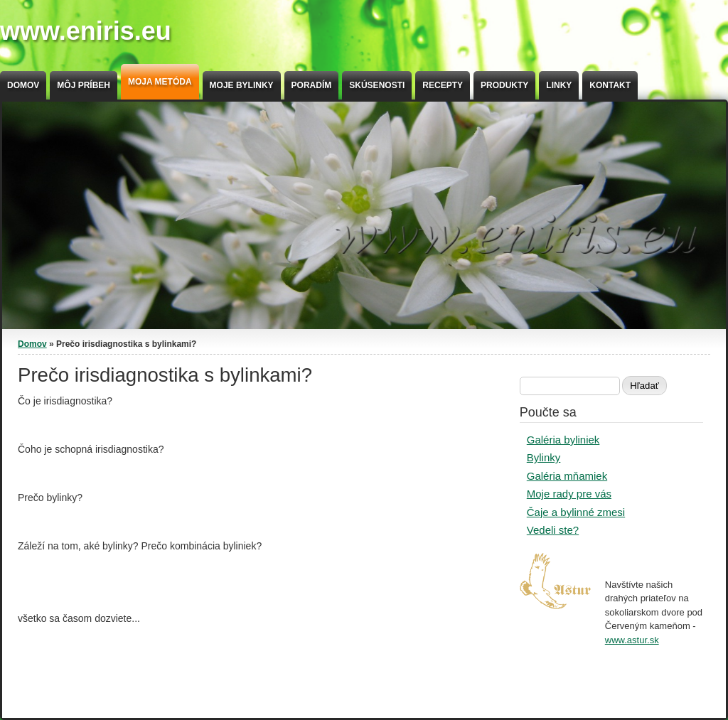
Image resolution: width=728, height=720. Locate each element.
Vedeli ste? (553, 530)
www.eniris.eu (86, 31)
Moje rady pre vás (569, 494)
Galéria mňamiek (567, 476)
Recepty (443, 85)
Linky (559, 85)
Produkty (504, 85)
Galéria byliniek (563, 440)
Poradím (312, 85)
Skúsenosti (377, 85)
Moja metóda (160, 82)
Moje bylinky (242, 85)
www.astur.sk (632, 640)
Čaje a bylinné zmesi (576, 512)
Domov (23, 85)
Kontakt (610, 85)
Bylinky (544, 457)
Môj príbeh (84, 85)
